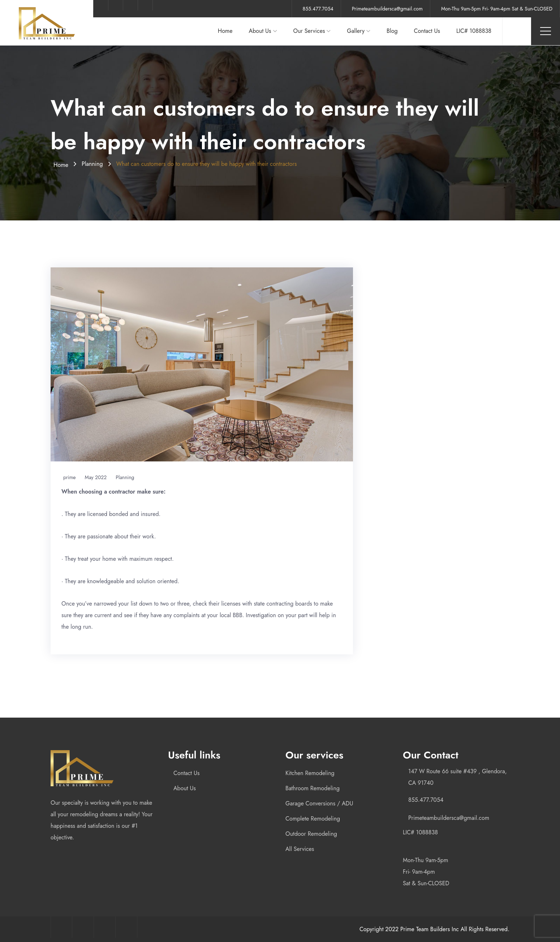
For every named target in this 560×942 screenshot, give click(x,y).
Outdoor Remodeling (311, 834)
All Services (300, 849)
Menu (546, 31)
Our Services (309, 31)
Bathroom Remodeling (313, 788)
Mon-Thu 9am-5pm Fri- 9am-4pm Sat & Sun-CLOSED (497, 9)
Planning (92, 164)
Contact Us (427, 31)
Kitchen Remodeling (310, 773)
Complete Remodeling (313, 819)
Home (225, 31)
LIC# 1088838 (474, 31)
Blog (392, 31)
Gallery (356, 31)
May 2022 (96, 477)
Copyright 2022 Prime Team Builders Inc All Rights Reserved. (434, 929)
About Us (260, 31)
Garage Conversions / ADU (319, 803)
